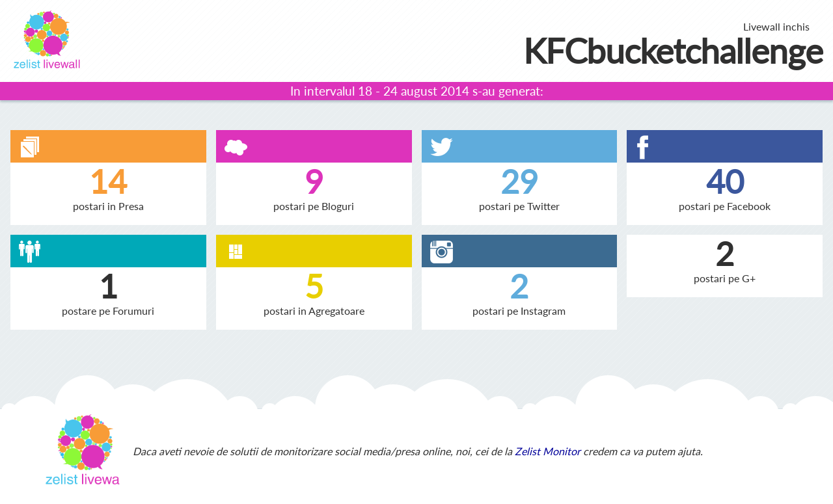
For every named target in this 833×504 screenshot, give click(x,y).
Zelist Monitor (548, 451)
